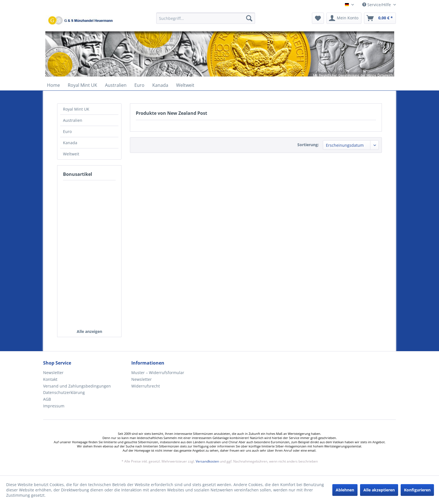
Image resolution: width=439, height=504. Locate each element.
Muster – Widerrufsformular (158, 373)
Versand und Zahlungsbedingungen (77, 386)
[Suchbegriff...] (206, 18)
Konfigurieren (417, 490)
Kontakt (50, 379)
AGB (47, 399)
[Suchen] (249, 18)
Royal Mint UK (76, 109)
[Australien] (116, 85)
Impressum (54, 406)
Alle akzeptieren (379, 490)
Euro (67, 131)
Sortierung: (308, 145)
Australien (73, 120)
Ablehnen (345, 490)
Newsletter (53, 373)
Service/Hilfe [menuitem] (377, 5)
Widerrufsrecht (146, 386)
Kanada (70, 143)
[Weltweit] (185, 85)
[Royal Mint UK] (82, 85)
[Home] (53, 85)
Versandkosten (207, 461)
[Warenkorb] (380, 18)
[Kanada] (160, 85)
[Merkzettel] (318, 18)
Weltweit (71, 154)
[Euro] (139, 85)
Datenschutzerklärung (64, 392)
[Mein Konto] (344, 18)
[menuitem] (206, 21)
